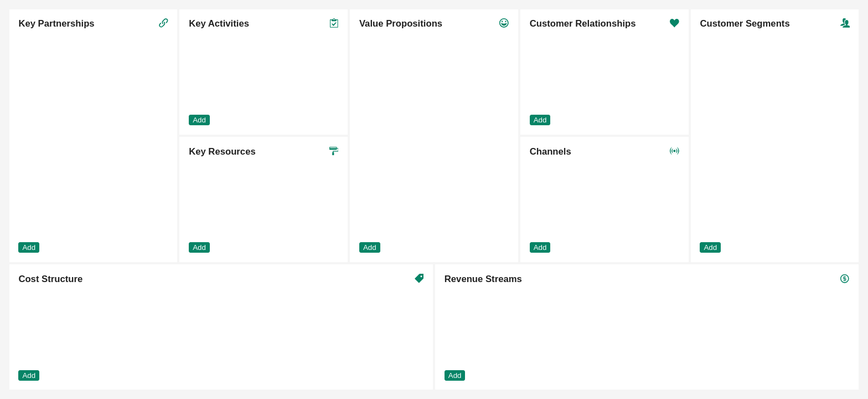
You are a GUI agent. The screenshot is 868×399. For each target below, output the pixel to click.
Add (29, 247)
